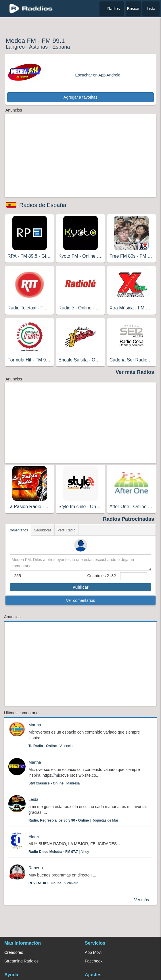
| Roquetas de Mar (73, 820)
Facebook (94, 961)
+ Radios (112, 9)
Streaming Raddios (21, 961)
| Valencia (50, 746)
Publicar (80, 587)
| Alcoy (59, 852)
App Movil (94, 952)
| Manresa (54, 783)
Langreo (15, 47)
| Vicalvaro (53, 883)
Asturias (38, 47)
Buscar (133, 9)
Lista (151, 9)
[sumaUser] (134, 576)
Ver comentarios (80, 600)
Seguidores (43, 530)
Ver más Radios (135, 372)
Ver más (142, 900)
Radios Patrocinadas (129, 519)
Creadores (14, 952)
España (61, 47)
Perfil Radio (66, 530)
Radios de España (43, 205)
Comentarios (18, 530)
